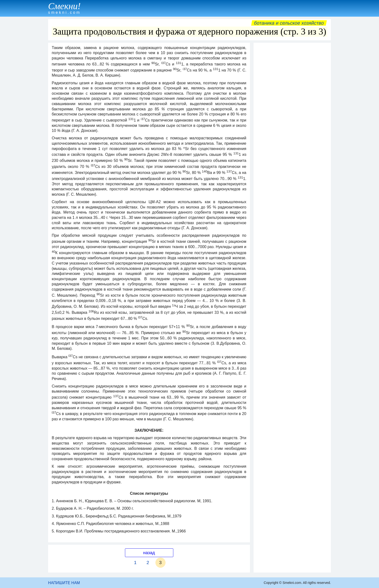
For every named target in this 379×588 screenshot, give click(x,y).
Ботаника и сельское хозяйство (289, 23)
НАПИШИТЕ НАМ (64, 583)
